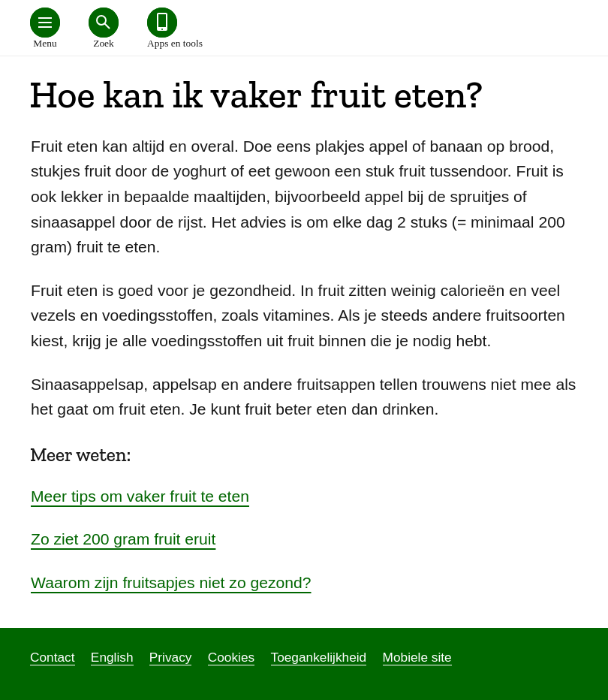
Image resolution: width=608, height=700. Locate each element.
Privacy (171, 657)
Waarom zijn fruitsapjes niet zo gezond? (171, 582)
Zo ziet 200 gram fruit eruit (123, 539)
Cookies (231, 657)
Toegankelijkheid (319, 657)
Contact (53, 657)
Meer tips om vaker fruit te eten (140, 496)
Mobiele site (417, 657)
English (112, 657)
